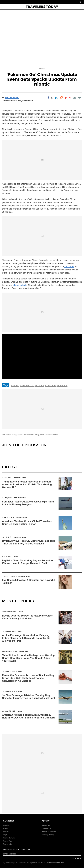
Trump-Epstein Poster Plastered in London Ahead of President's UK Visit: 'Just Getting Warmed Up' (27, 484)
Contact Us (47, 829)
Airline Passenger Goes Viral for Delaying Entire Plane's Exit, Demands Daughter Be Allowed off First (26, 638)
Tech (16, 557)
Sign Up (76, 859)
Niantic (15, 386)
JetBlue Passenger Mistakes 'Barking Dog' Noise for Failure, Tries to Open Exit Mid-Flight (29, 697)
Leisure (6, 832)
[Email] (74, 98)
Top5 (5, 835)
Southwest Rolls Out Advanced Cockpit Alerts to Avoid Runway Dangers (28, 503)
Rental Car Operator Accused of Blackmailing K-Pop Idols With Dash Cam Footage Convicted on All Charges (28, 678)
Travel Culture (9, 838)
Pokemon (62, 386)
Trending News (20, 478)
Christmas (51, 386)
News (21, 612)
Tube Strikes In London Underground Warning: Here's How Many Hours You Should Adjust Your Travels (29, 658)
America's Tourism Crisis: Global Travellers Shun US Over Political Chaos (27, 523)
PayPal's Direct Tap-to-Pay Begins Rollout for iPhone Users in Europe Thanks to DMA (28, 562)
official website (20, 285)
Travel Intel (8, 844)
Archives (7, 826)
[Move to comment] (80, 98)
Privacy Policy (48, 835)
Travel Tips (24, 651)
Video (42, 69)
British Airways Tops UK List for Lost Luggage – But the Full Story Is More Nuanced (29, 542)
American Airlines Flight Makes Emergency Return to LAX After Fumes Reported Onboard (28, 716)
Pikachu (40, 386)
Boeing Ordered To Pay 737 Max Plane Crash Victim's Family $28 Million (28, 617)
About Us (46, 826)
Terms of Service (49, 832)
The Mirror (69, 267)
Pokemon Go (27, 386)
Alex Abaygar (12, 98)
